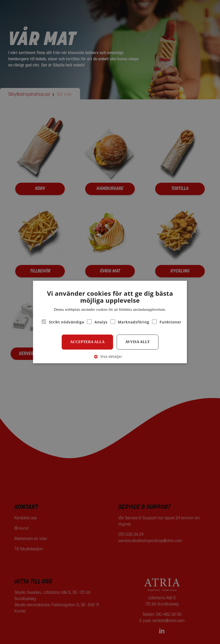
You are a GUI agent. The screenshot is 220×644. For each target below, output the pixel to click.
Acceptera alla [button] (88, 342)
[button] (110, 356)
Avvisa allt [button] (137, 342)
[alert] (110, 322)
